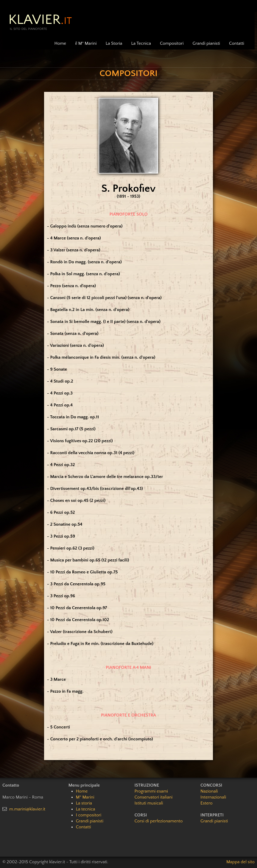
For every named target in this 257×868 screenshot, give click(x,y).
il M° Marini (86, 43)
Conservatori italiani (153, 797)
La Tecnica (141, 43)
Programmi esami (151, 791)
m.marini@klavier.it (27, 809)
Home (60, 43)
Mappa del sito (240, 862)
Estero (207, 803)
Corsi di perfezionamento (158, 821)
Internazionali (213, 797)
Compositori (172, 43)
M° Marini (85, 797)
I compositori (89, 815)
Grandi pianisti (206, 43)
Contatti (237, 43)
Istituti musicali (149, 803)
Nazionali (209, 791)
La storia (84, 803)
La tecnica (86, 809)
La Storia (114, 43)
